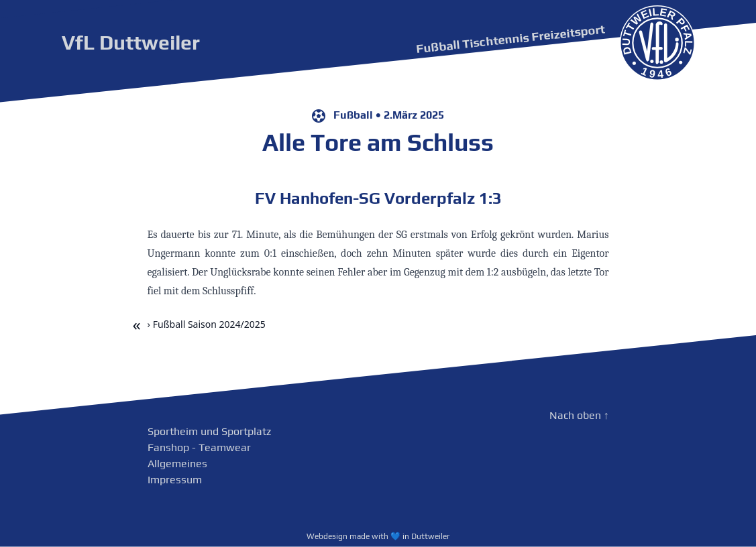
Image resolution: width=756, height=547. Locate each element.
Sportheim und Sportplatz (209, 431)
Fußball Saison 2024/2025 (209, 324)
